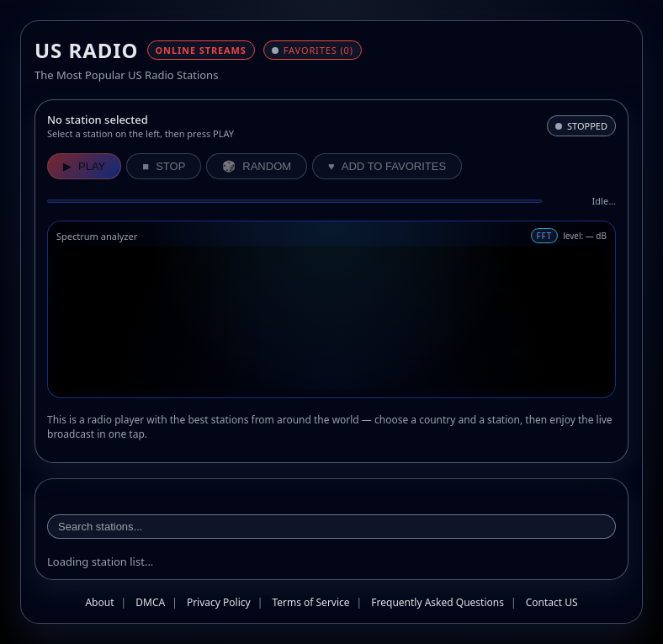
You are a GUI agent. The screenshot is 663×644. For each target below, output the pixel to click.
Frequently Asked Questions (438, 602)
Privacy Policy (219, 602)
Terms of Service (310, 602)
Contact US (552, 602)
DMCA (150, 602)
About (99, 602)
